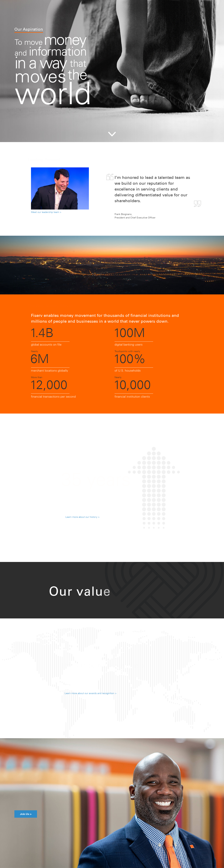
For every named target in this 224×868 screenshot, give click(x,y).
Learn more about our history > (82, 517)
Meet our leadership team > (46, 212)
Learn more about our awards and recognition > (91, 693)
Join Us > (23, 814)
